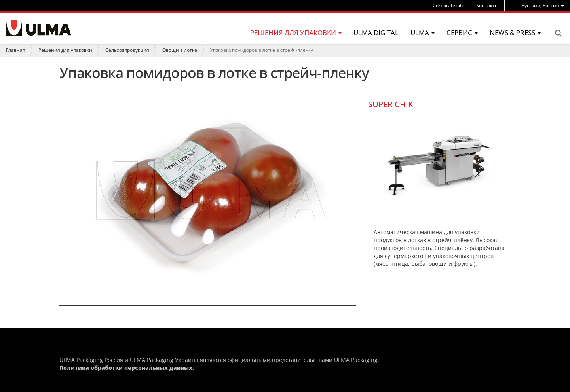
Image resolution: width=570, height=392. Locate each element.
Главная (16, 50)
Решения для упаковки (65, 50)
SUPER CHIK (391, 104)
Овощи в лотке (180, 50)
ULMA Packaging (356, 360)
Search (558, 33)
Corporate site (448, 5)
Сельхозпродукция (127, 50)
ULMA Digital (376, 33)
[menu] (543, 5)
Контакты (487, 5)
